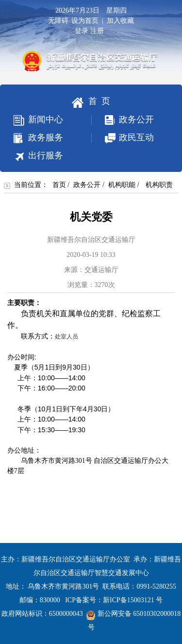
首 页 (91, 102)
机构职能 (122, 185)
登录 (82, 31)
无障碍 (58, 21)
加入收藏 (120, 21)
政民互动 (123, 138)
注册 (99, 31)
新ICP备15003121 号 (133, 600)
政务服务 (38, 138)
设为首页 (85, 21)
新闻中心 (38, 120)
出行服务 (38, 156)
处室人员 (66, 337)
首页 (59, 185)
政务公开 (123, 120)
